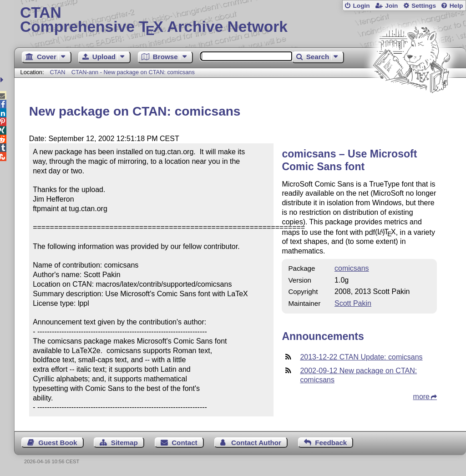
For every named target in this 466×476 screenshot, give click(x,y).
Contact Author (256, 443)
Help (456, 6)
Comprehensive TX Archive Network (240, 20)
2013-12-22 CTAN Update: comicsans (361, 357)
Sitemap (124, 443)
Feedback (331, 443)
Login (361, 6)
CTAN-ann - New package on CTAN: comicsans (133, 72)
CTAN (58, 72)
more (421, 397)
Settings (424, 6)
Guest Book (58, 443)
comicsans (352, 268)
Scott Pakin (353, 303)
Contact (185, 443)
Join (391, 6)
